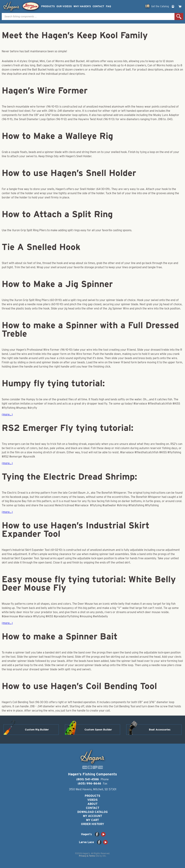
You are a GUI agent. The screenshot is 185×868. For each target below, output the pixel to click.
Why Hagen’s (82, 6)
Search (179, 16)
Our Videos (64, 6)
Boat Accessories (160, 730)
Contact (98, 6)
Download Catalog (92, 812)
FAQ (108, 6)
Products (48, 6)
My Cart (92, 820)
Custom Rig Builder (37, 730)
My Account (92, 816)
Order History (92, 824)
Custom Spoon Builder (98, 730)
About (92, 804)
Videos (92, 800)
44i (104, 856)
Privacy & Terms (87, 856)
